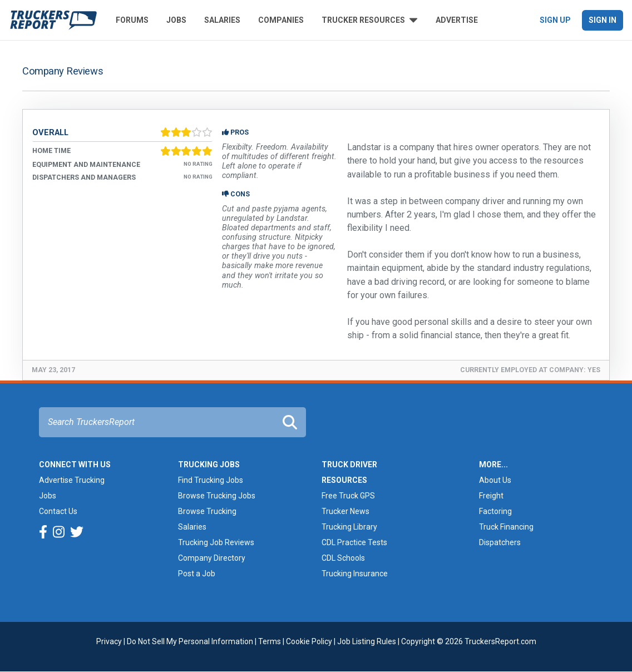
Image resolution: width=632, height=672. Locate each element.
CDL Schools (343, 558)
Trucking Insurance (355, 574)
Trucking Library (349, 527)
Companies (281, 20)
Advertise (457, 20)
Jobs (176, 20)
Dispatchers (500, 542)
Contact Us (58, 511)
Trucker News (345, 511)
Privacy (109, 641)
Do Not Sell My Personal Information (190, 641)
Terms (270, 641)
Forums (132, 20)
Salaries (222, 20)
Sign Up (555, 20)
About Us (495, 480)
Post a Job (197, 574)
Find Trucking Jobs (211, 480)
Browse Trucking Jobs (217, 496)
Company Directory (212, 558)
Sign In (603, 20)
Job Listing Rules (367, 641)
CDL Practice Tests (354, 542)
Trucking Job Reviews (216, 542)
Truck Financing (506, 527)
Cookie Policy (309, 641)
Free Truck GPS (348, 496)
